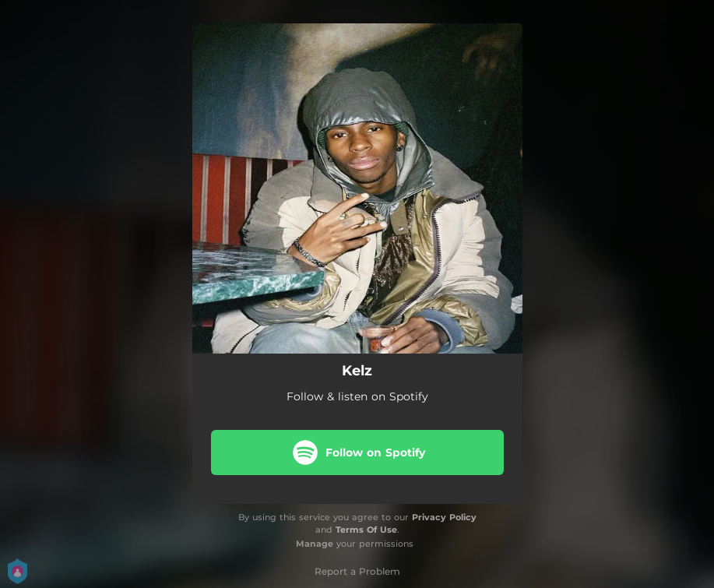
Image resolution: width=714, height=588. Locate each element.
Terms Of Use (366, 530)
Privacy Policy (444, 517)
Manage (315, 544)
